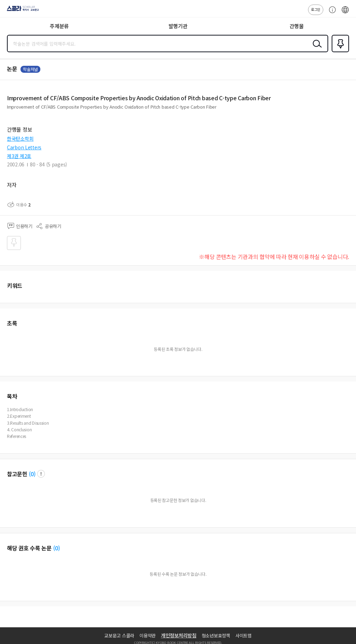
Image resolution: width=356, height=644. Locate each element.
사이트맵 (244, 635)
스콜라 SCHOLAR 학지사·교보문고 (21, 11)
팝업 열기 (41, 474)
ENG (345, 13)
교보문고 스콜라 (119, 635)
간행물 (297, 26)
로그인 (316, 9)
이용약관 (148, 635)
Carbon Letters (24, 147)
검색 (316, 49)
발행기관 (178, 26)
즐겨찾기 (339, 52)
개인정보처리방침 (179, 635)
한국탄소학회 (20, 139)
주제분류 (59, 26)
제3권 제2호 (19, 156)
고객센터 (331, 13)
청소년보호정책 (216, 635)
